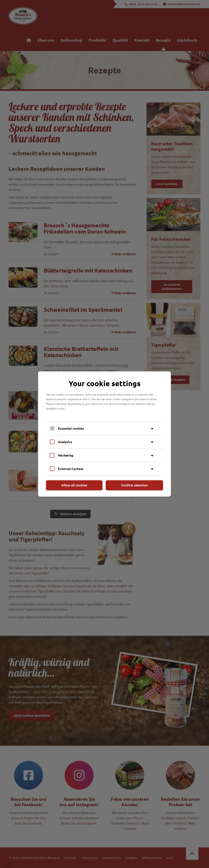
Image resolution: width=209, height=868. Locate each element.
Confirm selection (134, 485)
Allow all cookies (74, 485)
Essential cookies (71, 428)
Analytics (65, 442)
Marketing (66, 455)
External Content (71, 469)
